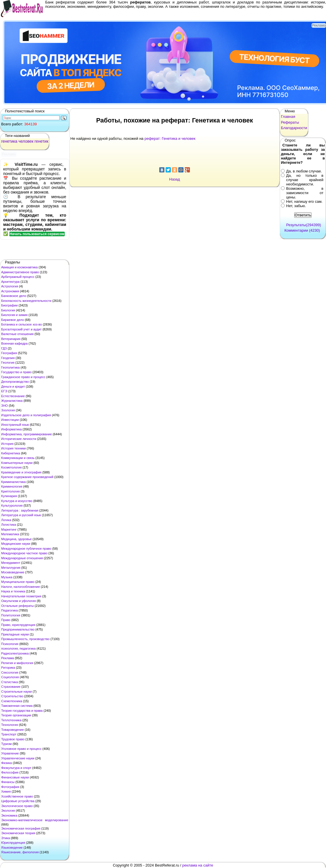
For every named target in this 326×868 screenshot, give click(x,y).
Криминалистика (13, 482)
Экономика (9, 815)
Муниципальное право (18, 582)
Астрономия (10, 291)
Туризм (6, 744)
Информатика (11, 429)
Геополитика (10, 367)
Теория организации (16, 715)
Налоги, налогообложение (21, 587)
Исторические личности (19, 439)
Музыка (7, 577)
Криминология (12, 486)
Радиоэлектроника (15, 653)
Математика (10, 534)
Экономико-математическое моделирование (35, 820)
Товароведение (13, 730)
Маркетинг (9, 529)
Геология (8, 363)
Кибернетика (11, 453)
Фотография (10, 787)
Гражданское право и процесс (23, 377)
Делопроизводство (15, 382)
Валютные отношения (17, 334)
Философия (10, 772)
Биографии (9, 305)
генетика (9, 141)
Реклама (8, 658)
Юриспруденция (13, 843)
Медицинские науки (16, 544)
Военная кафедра (14, 343)
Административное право (20, 272)
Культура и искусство (17, 501)
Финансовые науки (15, 777)
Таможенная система (17, 706)
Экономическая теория (18, 833)
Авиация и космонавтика (19, 267)
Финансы (8, 782)
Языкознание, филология (20, 852)
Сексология (10, 672)
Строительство (12, 696)
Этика (5, 838)
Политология (11, 615)
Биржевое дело (13, 320)
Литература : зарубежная (20, 510)
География (9, 353)
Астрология (10, 286)
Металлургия (11, 568)
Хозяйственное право (17, 796)
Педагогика (10, 610)
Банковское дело (14, 296)
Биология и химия (14, 315)
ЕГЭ (4, 391)
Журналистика (12, 401)
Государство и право (16, 372)
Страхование (11, 687)
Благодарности (294, 128)
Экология (8, 811)
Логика (6, 520)
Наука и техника (13, 591)
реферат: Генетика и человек (170, 139)
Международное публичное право (26, 549)
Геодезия (8, 358)
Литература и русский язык (21, 515)
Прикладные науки (15, 634)
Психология (10, 644)
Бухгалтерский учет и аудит (21, 329)
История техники (13, 448)
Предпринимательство (18, 629)
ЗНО (4, 406)
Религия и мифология (17, 663)
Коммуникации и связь (18, 458)
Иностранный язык (15, 425)
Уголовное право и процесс (21, 749)
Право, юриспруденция (18, 625)
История (7, 444)
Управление (10, 753)
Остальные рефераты (17, 606)
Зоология (8, 410)
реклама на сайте (198, 865)
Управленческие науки (18, 758)
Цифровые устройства (18, 801)
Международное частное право (24, 553)
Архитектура (10, 282)
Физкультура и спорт (16, 768)
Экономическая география (21, 828)
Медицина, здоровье (16, 539)
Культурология (12, 505)
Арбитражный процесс (18, 277)
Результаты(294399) (304, 225)
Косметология (11, 467)
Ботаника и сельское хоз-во (22, 324)
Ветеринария (11, 339)
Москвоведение (13, 572)
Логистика (9, 525)
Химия (6, 791)
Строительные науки (16, 692)
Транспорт (9, 734)
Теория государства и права (22, 711)
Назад (174, 179)
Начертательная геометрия (21, 596)
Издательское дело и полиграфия (26, 415)
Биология (8, 310)
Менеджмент (11, 563)
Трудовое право (13, 739)
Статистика (10, 682)
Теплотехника (11, 720)
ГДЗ (4, 348)
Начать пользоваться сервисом (37, 234)
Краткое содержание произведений (27, 477)
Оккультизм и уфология (18, 601)
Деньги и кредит (13, 386)
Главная (288, 117)
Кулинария (9, 496)
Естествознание (13, 396)
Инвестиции (10, 420)
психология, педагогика (18, 648)
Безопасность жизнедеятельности (26, 301)
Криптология (10, 491)
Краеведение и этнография (21, 472)
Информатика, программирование (26, 434)
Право (6, 620)
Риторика (8, 668)
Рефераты (290, 122)
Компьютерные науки (17, 463)
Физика (7, 763)
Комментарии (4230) (302, 230)
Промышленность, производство (25, 639)
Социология (10, 677)
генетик (41, 141)
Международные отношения (22, 558)
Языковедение (12, 847)
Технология (10, 725)
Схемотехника (12, 701)
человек (26, 141)
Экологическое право (17, 806)
